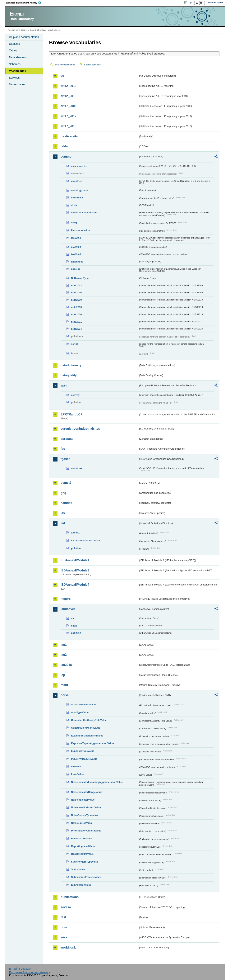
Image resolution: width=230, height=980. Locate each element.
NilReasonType (80, 278)
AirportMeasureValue (83, 705)
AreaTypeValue (80, 712)
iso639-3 (76, 247)
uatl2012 (76, 633)
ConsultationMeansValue (86, 728)
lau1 (64, 645)
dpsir (74, 205)
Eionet (24, 30)
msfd (64, 685)
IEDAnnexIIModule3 (75, 570)
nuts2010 (76, 300)
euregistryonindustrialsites (80, 429)
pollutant (76, 548)
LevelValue (77, 774)
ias (63, 513)
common (67, 156)
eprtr (64, 385)
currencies (77, 198)
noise (65, 695)
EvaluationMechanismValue (87, 736)
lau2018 (66, 665)
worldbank (68, 947)
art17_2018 (69, 126)
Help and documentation (24, 37)
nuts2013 (76, 307)
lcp (63, 675)
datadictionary (71, 365)
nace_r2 (76, 269)
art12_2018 (69, 96)
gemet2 (66, 483)
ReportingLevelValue (83, 846)
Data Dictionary (37, 30)
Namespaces (17, 84)
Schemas (15, 64)
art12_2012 (69, 86)
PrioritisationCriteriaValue (86, 831)
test (63, 917)
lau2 (64, 655)
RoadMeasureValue (82, 854)
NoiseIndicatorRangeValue (87, 792)
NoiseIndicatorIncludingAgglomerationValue (97, 782)
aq (62, 76)
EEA (25, 3)
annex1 (75, 533)
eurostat (67, 439)
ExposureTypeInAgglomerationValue (92, 743)
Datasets (14, 44)
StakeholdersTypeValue (85, 862)
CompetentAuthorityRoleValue (89, 720)
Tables (13, 50)
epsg (74, 223)
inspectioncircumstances (86, 540)
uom (64, 927)
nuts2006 (76, 293)
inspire (66, 599)
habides (66, 503)
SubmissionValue (81, 885)
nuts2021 (76, 322)
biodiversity (69, 136)
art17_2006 (69, 106)
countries (77, 181)
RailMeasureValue (82, 838)
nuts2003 (76, 285)
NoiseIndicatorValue (83, 800)
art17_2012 (69, 116)
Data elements (18, 57)
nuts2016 (76, 314)
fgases (65, 459)
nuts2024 (76, 329)
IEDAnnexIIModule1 (75, 560)
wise (64, 937)
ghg (63, 493)
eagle (74, 626)
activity (75, 395)
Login (191, 2)
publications (70, 897)
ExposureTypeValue (83, 751)
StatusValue (78, 869)
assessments (79, 166)
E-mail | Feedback (20, 969)
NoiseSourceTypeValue (85, 815)
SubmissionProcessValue (86, 877)
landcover (68, 609)
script (74, 344)
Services (14, 78)
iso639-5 (76, 254)
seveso (66, 907)
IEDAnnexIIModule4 (75, 585)
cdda (64, 146)
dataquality (69, 375)
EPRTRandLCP (72, 414)
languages (77, 262)
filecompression (80, 230)
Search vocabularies (65, 65)
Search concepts (92, 65)
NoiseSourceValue (82, 823)
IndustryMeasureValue (84, 759)
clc (73, 618)
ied (63, 523)
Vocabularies (18, 71)
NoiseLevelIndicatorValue (86, 807)
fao (63, 449)
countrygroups (80, 190)
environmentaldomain (84, 213)
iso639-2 (76, 238)
